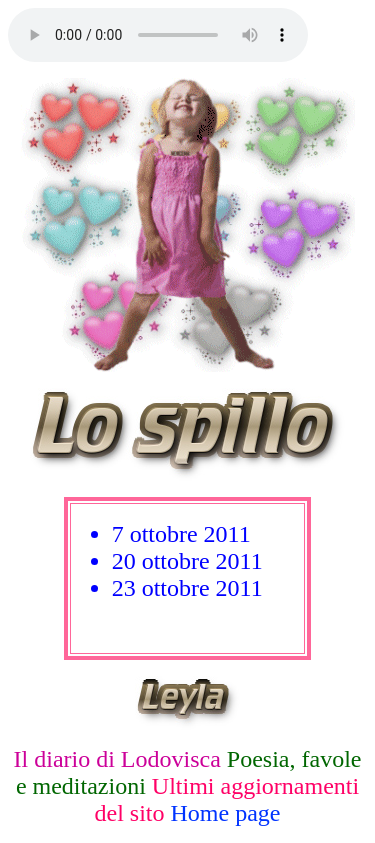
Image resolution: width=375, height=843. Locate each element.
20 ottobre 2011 (187, 561)
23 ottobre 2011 (187, 588)
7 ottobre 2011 (181, 534)
